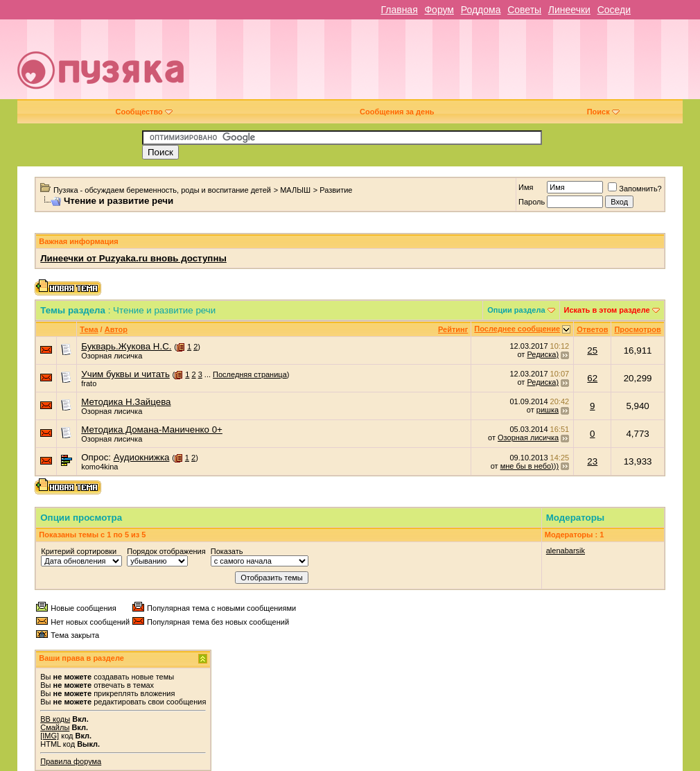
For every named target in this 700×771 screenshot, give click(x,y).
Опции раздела (516, 310)
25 (592, 350)
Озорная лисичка (112, 356)
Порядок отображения (166, 551)
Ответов (592, 329)
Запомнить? (635, 189)
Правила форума (71, 761)
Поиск (603, 112)
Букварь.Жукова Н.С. (126, 346)
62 (592, 378)
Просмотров (637, 329)
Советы (524, 10)
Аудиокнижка (142, 457)
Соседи (614, 10)
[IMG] (50, 736)
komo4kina (99, 467)
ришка (548, 410)
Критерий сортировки (79, 551)
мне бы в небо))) (530, 466)
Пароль (532, 202)
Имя (526, 187)
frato (89, 383)
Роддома (481, 10)
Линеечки (569, 10)
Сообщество (143, 112)
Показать (227, 551)
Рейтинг (453, 329)
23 (592, 461)
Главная (399, 10)
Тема (89, 329)
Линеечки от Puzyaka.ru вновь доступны (133, 258)
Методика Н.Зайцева (126, 402)
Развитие (336, 190)
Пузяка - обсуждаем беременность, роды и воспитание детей (162, 190)
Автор (116, 329)
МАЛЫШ (295, 190)
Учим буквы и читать (125, 374)
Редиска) (543, 354)
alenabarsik (566, 551)
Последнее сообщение (517, 329)
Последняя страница (250, 374)
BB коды (55, 719)
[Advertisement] (450, 64)
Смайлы (55, 727)
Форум (439, 10)
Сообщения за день (397, 112)
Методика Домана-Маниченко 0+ (152, 430)
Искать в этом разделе (607, 310)
